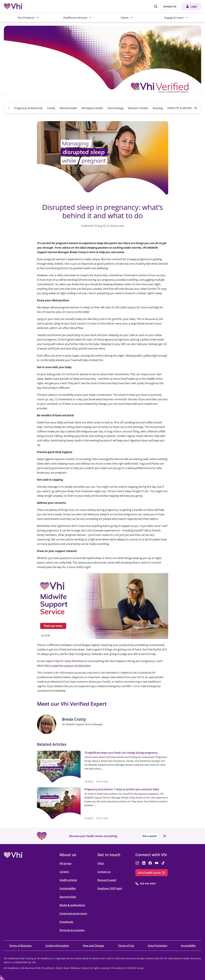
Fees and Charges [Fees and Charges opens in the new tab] (93, 946)
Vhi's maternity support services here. (68, 666)
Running (158, 108)
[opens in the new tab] (103, 606)
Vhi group (65, 863)
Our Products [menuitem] (26, 18)
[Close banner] (165, 836)
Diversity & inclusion (72, 930)
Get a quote (149, 836)
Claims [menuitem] (125, 18)
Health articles (68, 880)
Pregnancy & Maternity (28, 108)
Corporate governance (73, 913)
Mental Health (68, 108)
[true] (3, 977)
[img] (156, 6)
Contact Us (170, 6)
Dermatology (116, 108)
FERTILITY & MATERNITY (182, 108)
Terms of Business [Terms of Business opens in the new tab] (20, 946)
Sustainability (68, 888)
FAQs (101, 863)
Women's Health (138, 108)
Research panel (107, 880)
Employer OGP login (110, 888)
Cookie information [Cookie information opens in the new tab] (57, 946)
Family (51, 108)
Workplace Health (92, 108)
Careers (64, 872)
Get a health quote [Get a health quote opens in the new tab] (149, 873)
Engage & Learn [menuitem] (174, 18)
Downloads (66, 922)
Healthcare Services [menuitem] (75, 18)
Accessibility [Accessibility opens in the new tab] (188, 946)
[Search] (196, 108)
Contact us (104, 872)
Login (194, 6)
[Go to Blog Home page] (9, 108)
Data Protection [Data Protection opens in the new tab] (158, 946)
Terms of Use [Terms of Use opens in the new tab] (126, 946)
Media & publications (72, 905)
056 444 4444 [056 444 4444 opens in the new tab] (148, 884)
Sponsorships (68, 897)
